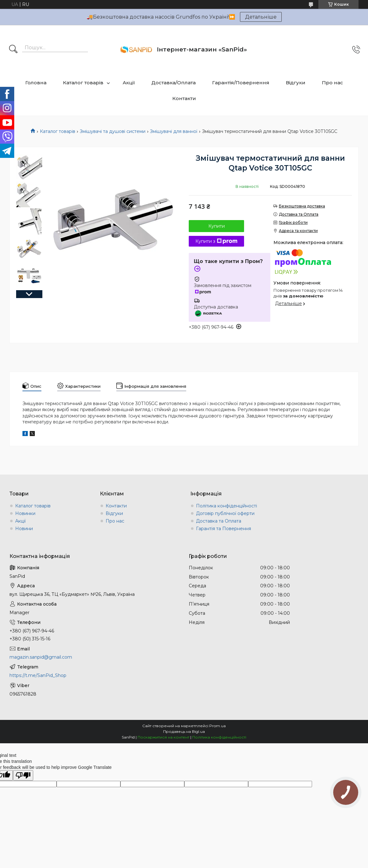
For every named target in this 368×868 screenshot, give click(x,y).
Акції (129, 83)
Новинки (25, 513)
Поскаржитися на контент (163, 737)
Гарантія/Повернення (241, 83)
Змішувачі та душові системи (113, 131)
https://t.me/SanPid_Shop (38, 675)
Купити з (216, 241)
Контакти (184, 98)
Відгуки (296, 83)
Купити (217, 226)
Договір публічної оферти (225, 513)
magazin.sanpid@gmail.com (41, 657)
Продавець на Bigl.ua (184, 731)
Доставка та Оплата (219, 521)
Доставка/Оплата (174, 83)
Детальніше (261, 17)
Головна (36, 83)
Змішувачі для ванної (174, 131)
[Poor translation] (23, 775)
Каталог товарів (83, 83)
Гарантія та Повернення (224, 529)
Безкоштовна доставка (302, 206)
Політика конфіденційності (227, 506)
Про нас (332, 83)
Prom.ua (218, 726)
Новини (24, 529)
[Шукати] (13, 50)
